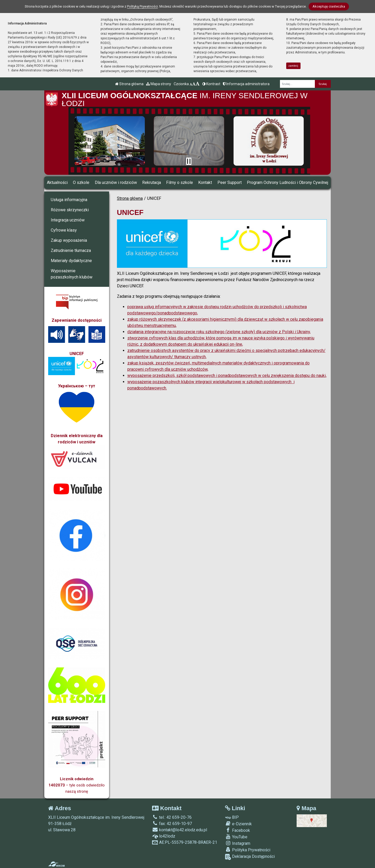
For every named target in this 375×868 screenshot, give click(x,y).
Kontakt (205, 182)
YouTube (236, 837)
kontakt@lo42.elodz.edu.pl (180, 830)
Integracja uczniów (68, 220)
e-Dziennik (238, 824)
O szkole (81, 182)
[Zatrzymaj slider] (189, 161)
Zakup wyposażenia (69, 240)
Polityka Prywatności (248, 850)
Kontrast (211, 84)
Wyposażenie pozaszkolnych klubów (72, 274)
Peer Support (230, 182)
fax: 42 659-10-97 (172, 824)
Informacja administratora (246, 84)
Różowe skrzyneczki (70, 210)
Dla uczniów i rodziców (116, 182)
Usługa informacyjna (69, 200)
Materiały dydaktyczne (71, 261)
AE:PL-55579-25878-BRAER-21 (185, 842)
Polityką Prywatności (142, 6)
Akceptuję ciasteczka (329, 6)
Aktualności (57, 182)
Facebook (238, 830)
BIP (232, 817)
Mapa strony (159, 84)
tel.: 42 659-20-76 (172, 817)
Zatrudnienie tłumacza (71, 250)
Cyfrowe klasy (64, 230)
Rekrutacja (152, 182)
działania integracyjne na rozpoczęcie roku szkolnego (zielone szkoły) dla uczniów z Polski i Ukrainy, (219, 332)
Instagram (238, 843)
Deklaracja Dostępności (250, 857)
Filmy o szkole (180, 182)
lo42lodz (164, 836)
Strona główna (129, 84)
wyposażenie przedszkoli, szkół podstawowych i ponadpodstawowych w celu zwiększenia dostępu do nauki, (227, 376)
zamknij (293, 66)
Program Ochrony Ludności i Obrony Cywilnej (287, 182)
